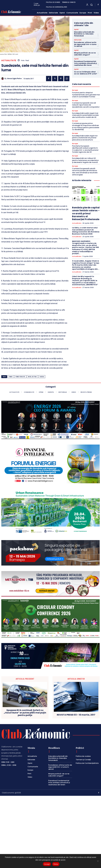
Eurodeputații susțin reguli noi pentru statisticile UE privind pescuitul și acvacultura (85, 138)
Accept (47, 864)
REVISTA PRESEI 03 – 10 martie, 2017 (76, 715)
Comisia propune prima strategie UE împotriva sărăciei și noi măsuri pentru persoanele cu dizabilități (86, 126)
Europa (75, 90)
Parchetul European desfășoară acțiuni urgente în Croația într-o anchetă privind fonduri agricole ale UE (85, 149)
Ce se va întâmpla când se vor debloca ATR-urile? (86, 73)
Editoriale (78, 40)
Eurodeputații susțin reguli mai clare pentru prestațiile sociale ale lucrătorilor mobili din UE (85, 115)
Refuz (56, 864)
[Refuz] (98, 861)
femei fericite (20, 377)
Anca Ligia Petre (14, 79)
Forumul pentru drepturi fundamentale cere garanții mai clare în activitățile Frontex (86, 95)
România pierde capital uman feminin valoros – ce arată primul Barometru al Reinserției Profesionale (86, 213)
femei (11, 377)
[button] (91, 5)
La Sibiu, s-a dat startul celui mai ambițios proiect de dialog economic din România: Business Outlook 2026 (86, 231)
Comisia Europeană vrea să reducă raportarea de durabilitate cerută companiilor (86, 105)
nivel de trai (32, 377)
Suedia (42, 377)
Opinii (76, 30)
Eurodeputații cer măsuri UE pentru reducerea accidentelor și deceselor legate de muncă (85, 160)
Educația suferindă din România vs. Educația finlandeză (84, 34)
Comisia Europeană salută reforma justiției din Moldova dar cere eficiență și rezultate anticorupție (85, 172)
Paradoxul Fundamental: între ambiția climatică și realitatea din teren (85, 63)
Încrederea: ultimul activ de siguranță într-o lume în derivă (85, 44)
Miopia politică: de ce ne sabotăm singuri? (85, 54)
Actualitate (9, 60)
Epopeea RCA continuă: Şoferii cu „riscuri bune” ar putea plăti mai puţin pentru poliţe (25, 713)
